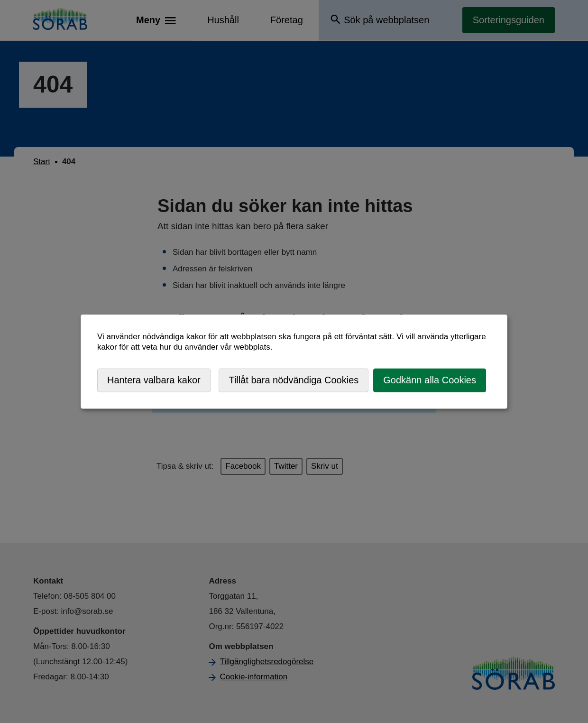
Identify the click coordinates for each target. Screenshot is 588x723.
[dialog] (294, 362)
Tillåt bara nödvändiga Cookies (294, 380)
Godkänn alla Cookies (430, 380)
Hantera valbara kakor (154, 380)
